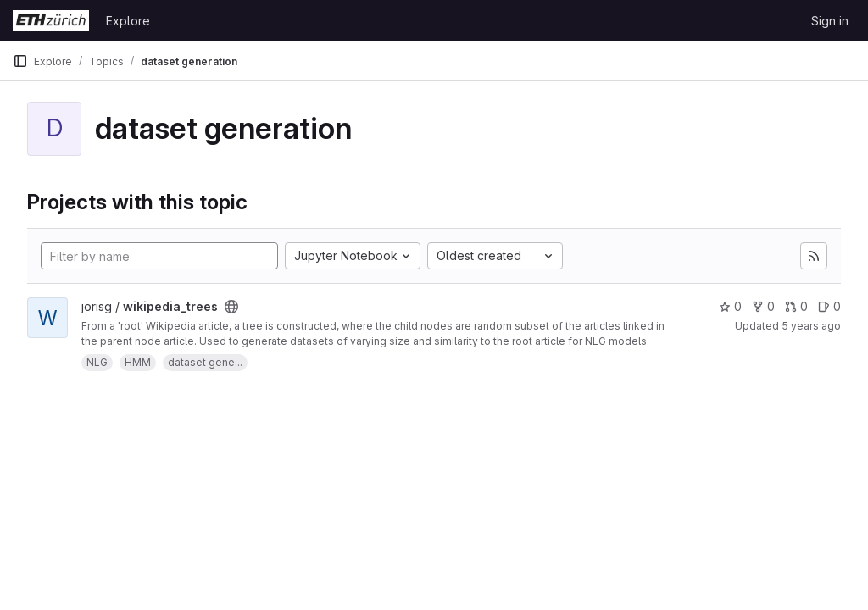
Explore (128, 21)
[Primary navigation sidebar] (20, 61)
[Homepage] (51, 20)
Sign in (830, 21)
